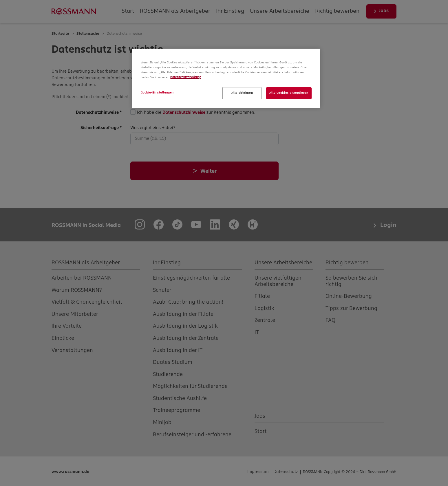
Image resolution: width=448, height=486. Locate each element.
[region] (226, 78)
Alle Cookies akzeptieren (289, 93)
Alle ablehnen (242, 93)
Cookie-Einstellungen (157, 93)
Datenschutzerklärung (186, 77)
